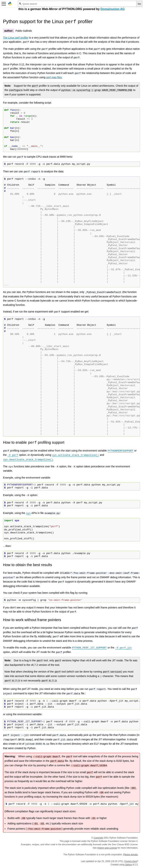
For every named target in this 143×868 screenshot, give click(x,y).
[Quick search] (77, 4)
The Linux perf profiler (16, 38)
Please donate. (131, 855)
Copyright (98, 838)
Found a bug (131, 861)
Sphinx (129, 865)
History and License (107, 848)
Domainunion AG (112, 9)
